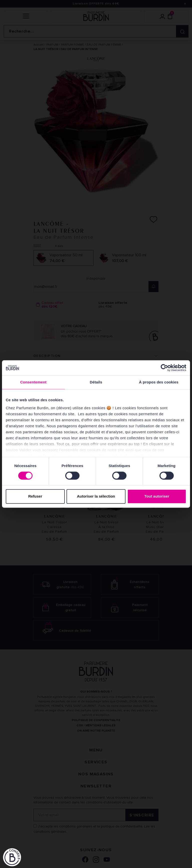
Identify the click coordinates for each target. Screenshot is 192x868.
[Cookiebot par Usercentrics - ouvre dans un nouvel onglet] (164, 368)
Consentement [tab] (33, 382)
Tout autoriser (157, 496)
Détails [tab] (96, 382)
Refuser (35, 496)
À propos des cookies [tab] (159, 382)
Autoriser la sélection (96, 496)
